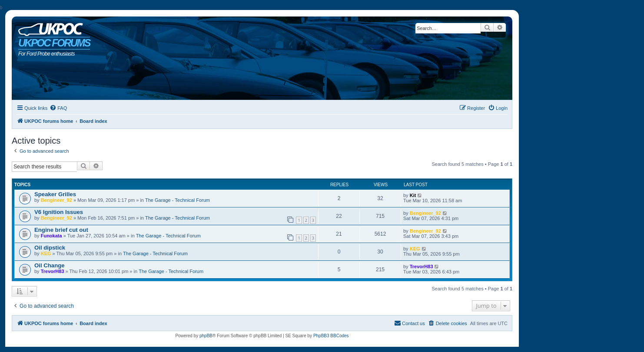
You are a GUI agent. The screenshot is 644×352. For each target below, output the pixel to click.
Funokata (51, 236)
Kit (413, 195)
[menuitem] (58, 108)
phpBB (206, 336)
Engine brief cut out (61, 230)
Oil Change (50, 265)
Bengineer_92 (56, 200)
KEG (46, 253)
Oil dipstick (50, 248)
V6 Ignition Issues (59, 212)
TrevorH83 (53, 271)
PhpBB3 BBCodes (331, 336)
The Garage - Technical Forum (178, 200)
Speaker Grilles (55, 194)
